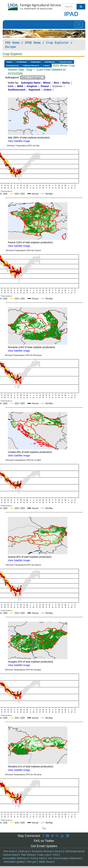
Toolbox (9, 62)
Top (44, 828)
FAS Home (12, 43)
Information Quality (14, 862)
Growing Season (13, 66)
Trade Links (44, 855)
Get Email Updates (44, 846)
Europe (11, 47)
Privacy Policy (38, 858)
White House (46, 862)
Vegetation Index (66, 62)
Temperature (36, 62)
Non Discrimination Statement (64, 858)
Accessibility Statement (15, 858)
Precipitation (22, 62)
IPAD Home (33, 43)
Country (47, 66)
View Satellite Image (19, 141)
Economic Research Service (47, 851)
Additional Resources (31, 66)
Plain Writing (28, 855)
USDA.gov (24, 851)
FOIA (55, 855)
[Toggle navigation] (79, 25)
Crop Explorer (57, 43)
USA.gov (31, 862)
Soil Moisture (50, 62)
